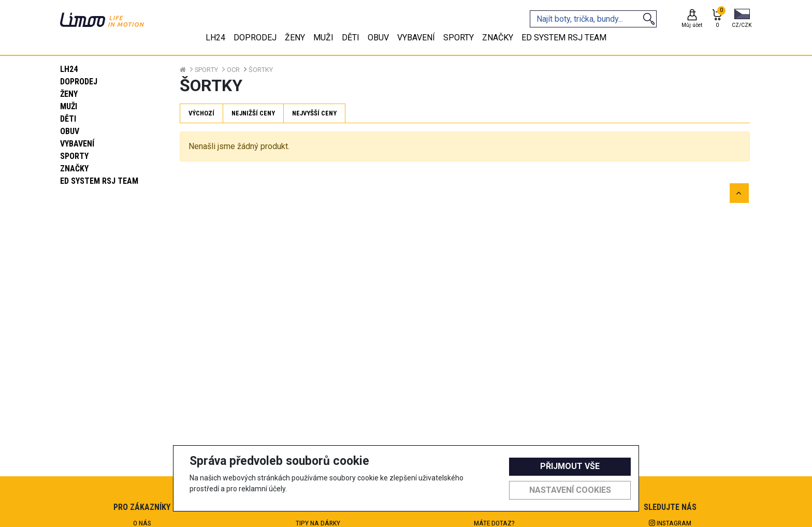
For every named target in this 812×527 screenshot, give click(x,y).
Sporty (74, 156)
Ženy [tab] (295, 38)
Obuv (70, 131)
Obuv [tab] (378, 38)
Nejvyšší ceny (314, 113)
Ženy (69, 94)
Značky (74, 169)
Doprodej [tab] (255, 38)
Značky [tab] (498, 38)
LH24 (69, 69)
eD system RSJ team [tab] (564, 38)
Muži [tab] (323, 38)
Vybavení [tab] (416, 38)
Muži (69, 106)
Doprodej (79, 82)
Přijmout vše (570, 466)
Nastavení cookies (570, 490)
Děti (68, 119)
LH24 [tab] (215, 38)
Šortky (261, 70)
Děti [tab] (351, 38)
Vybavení (77, 144)
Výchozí (201, 113)
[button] (742, 19)
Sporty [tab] (459, 38)
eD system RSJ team (99, 181)
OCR (233, 70)
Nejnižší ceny (253, 113)
